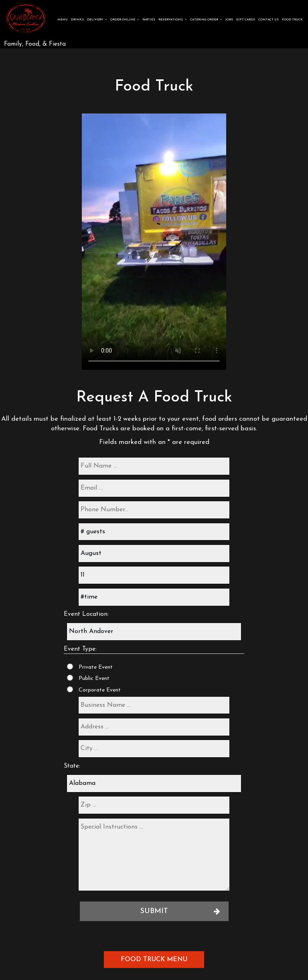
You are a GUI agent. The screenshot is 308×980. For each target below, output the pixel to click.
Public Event (94, 679)
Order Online (124, 20)
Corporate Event (100, 690)
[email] (154, 488)
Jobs (229, 20)
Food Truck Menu (154, 960)
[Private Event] (70, 666)
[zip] (154, 805)
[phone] (154, 510)
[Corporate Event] (70, 689)
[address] (154, 727)
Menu (62, 20)
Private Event (96, 667)
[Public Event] (70, 678)
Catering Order (206, 20)
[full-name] (154, 466)
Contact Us (268, 20)
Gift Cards (245, 20)
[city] (154, 749)
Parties (148, 20)
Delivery (97, 20)
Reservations (172, 20)
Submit (154, 911)
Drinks (77, 20)
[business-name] (154, 705)
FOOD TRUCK (292, 20)
